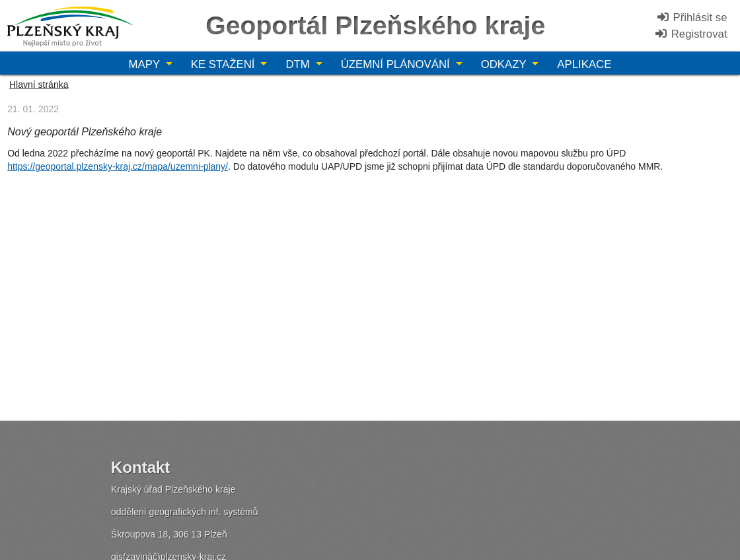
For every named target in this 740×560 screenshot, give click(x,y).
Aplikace (584, 64)
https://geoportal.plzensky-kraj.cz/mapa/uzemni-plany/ (118, 166)
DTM (299, 64)
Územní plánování (397, 64)
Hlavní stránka (39, 85)
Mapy (146, 64)
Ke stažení (224, 64)
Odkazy (505, 64)
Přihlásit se (692, 17)
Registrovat (691, 34)
